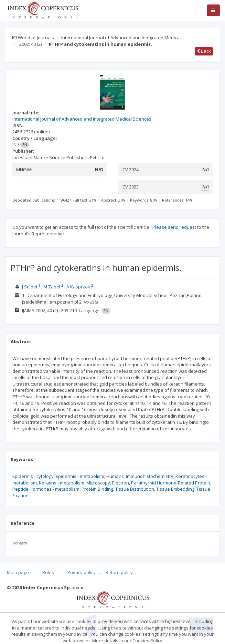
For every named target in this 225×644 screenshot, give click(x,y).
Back (204, 51)
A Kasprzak (78, 287)
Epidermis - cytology (33, 476)
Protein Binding (97, 489)
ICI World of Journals (33, 38)
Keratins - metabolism (62, 483)
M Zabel (52, 287)
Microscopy (98, 483)
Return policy (119, 572)
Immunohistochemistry (150, 476)
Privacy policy (82, 572)
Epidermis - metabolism (80, 476)
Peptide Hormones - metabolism (46, 489)
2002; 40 (30, 44)
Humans (115, 476)
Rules (48, 572)
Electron (121, 483)
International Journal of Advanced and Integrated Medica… (122, 38)
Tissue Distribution (135, 489)
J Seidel (30, 287)
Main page (18, 572)
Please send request (174, 227)
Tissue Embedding (175, 489)
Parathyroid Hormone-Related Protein (171, 483)
